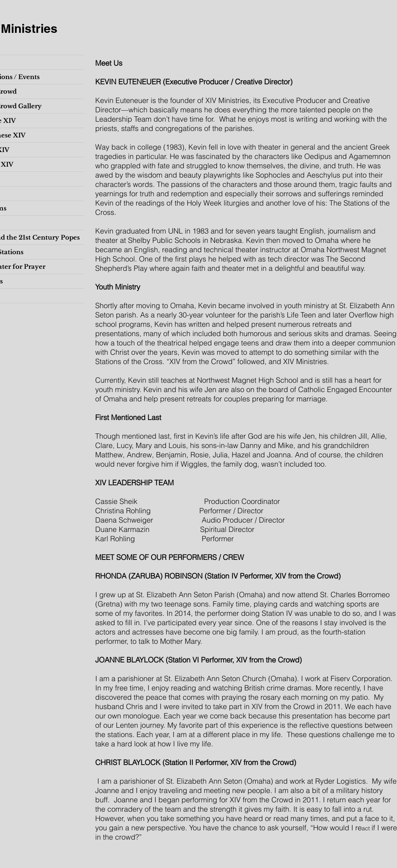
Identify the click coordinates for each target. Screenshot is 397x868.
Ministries (29, 28)
